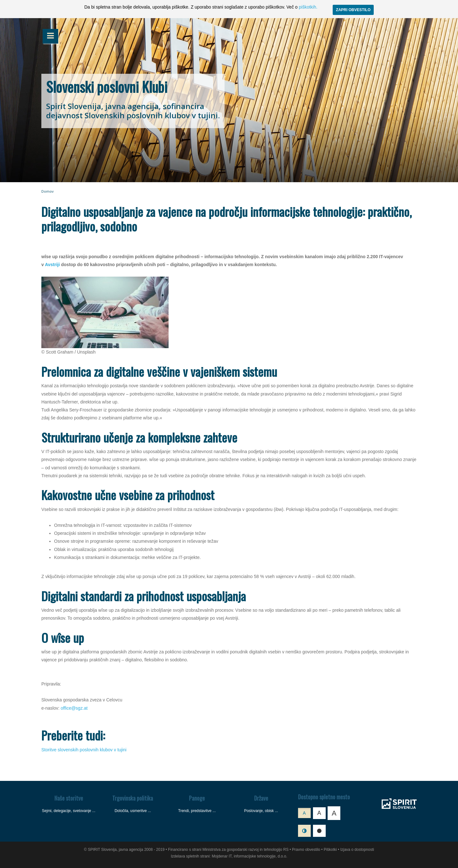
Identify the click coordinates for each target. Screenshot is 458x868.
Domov (48, 191)
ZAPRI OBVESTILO (353, 10)
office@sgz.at (74, 708)
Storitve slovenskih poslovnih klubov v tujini (84, 750)
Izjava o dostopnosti (357, 850)
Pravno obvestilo (306, 850)
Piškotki (330, 850)
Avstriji (52, 265)
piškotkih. (308, 7)
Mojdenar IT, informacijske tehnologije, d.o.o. (250, 856)
